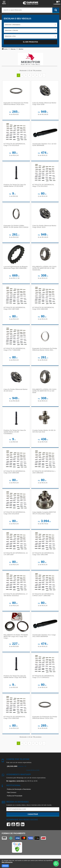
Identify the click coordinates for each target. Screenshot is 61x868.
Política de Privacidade (15, 796)
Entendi (5, 866)
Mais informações (7, 862)
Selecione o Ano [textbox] (10, 36)
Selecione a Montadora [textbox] (13, 25)
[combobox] (30, 25)
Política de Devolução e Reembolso (19, 789)
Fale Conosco (12, 792)
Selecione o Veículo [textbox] (11, 30)
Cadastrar (33, 814)
